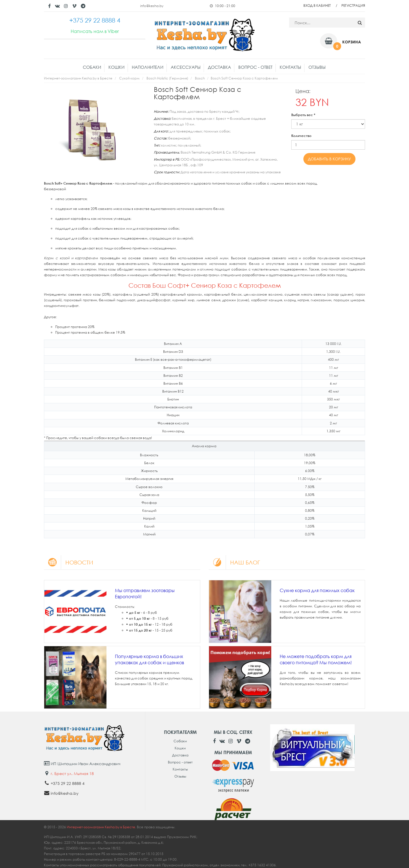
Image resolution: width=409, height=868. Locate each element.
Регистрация (353, 5)
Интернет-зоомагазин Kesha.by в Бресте (78, 78)
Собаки (92, 67)
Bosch (200, 78)
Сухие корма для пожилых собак (317, 590)
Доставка (219, 67)
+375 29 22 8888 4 (68, 783)
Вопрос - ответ (255, 67)
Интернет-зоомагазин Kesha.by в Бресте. (102, 827)
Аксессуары (186, 67)
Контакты (290, 67)
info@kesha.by (152, 6)
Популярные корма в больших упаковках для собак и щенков (149, 659)
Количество (301, 136)
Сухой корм (129, 78)
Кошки (116, 67)
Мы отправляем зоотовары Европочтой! (145, 594)
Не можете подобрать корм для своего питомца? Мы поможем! (316, 659)
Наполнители (148, 67)
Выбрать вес (303, 115)
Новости (69, 562)
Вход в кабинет (317, 5)
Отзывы (317, 67)
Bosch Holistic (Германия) (167, 78)
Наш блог (234, 562)
